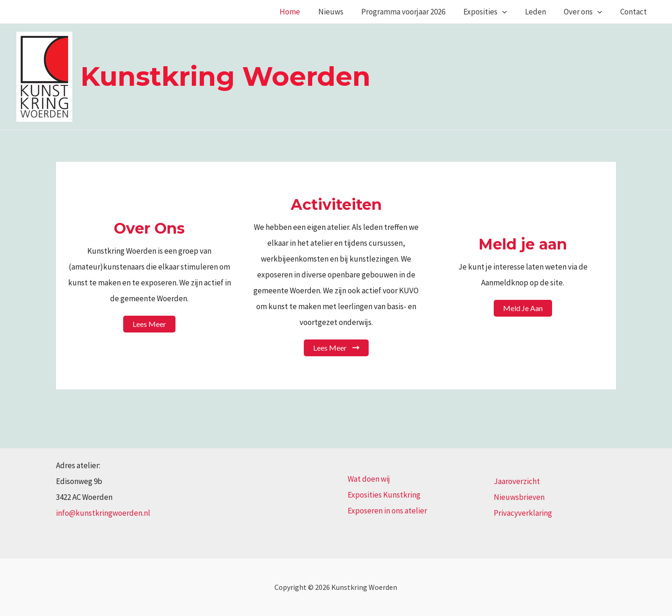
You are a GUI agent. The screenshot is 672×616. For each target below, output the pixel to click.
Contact (634, 12)
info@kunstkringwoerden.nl (103, 513)
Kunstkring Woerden (225, 76)
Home (304, 12)
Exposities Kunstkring (384, 495)
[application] (510, 12)
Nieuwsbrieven (519, 497)
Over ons (586, 12)
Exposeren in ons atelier (387, 511)
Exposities (493, 12)
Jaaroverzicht (517, 481)
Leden (541, 12)
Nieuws (343, 12)
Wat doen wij (369, 479)
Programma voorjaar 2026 (413, 12)
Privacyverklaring (523, 513)
